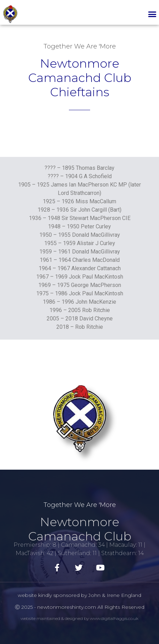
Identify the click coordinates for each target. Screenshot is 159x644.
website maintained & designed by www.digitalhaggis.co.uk (79, 618)
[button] (152, 14)
